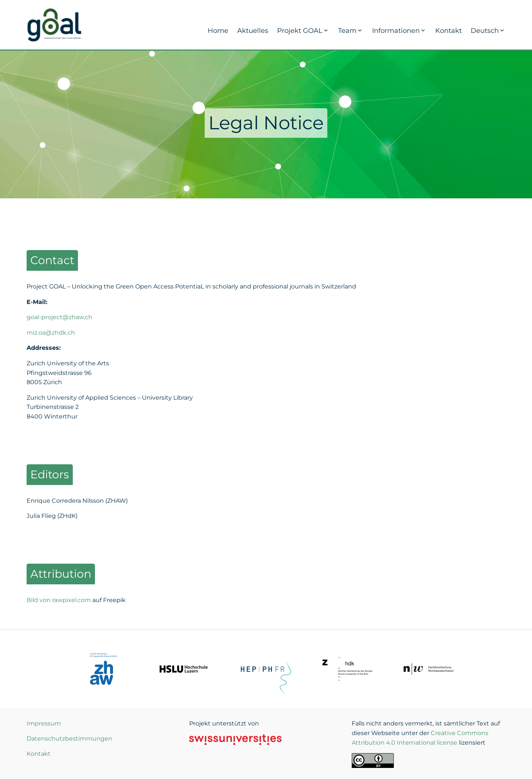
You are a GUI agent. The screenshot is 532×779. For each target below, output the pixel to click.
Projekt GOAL (303, 31)
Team (351, 31)
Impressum (44, 723)
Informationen (399, 31)
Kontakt (449, 31)
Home (218, 31)
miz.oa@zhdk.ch (51, 333)
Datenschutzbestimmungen (69, 739)
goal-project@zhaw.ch (59, 317)
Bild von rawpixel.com (59, 600)
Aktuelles (253, 31)
